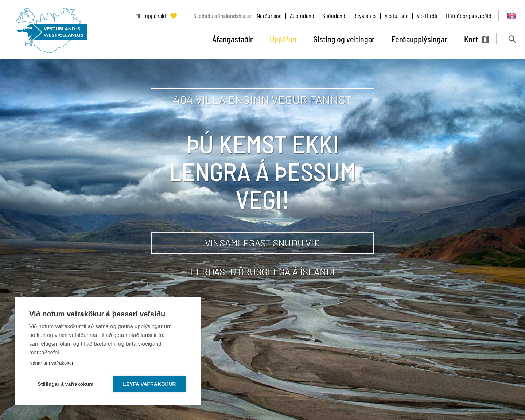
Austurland (302, 15)
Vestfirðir (427, 15)
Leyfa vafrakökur (150, 384)
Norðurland (269, 15)
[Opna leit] (512, 39)
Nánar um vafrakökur (51, 363)
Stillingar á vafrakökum (65, 384)
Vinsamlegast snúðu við (262, 243)
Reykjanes (365, 15)
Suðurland (334, 15)
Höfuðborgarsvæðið (469, 15)
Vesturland (397, 15)
